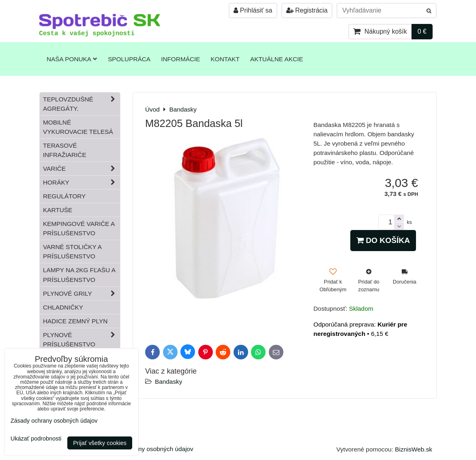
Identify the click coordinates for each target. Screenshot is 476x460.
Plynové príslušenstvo (81, 340)
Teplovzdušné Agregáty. (81, 104)
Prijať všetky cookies (100, 443)
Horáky (81, 182)
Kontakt (225, 59)
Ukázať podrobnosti (36, 439)
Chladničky (63, 307)
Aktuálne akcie (277, 59)
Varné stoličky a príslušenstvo (72, 251)
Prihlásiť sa (253, 10)
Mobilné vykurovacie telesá (78, 127)
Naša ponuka (72, 59)
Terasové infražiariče (65, 150)
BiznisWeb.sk (414, 449)
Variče (81, 169)
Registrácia (307, 10)
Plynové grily (81, 293)
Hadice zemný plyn (75, 321)
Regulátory (64, 196)
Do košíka (383, 240)
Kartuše (58, 210)
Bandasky (168, 382)
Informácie (180, 59)
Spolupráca (129, 59)
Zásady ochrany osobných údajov (147, 449)
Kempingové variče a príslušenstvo (79, 228)
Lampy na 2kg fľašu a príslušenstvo (79, 275)
